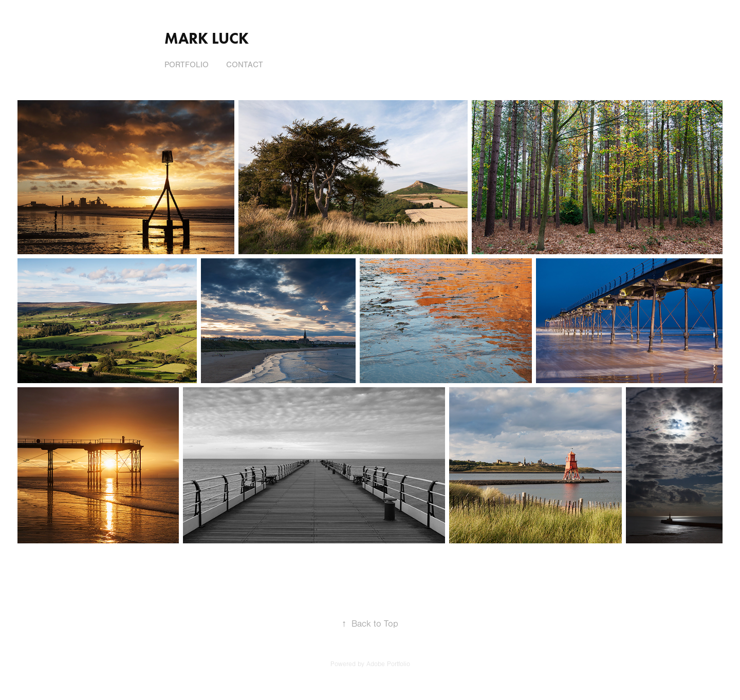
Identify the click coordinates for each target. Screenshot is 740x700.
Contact (245, 65)
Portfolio (187, 65)
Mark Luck (207, 38)
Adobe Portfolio (388, 664)
